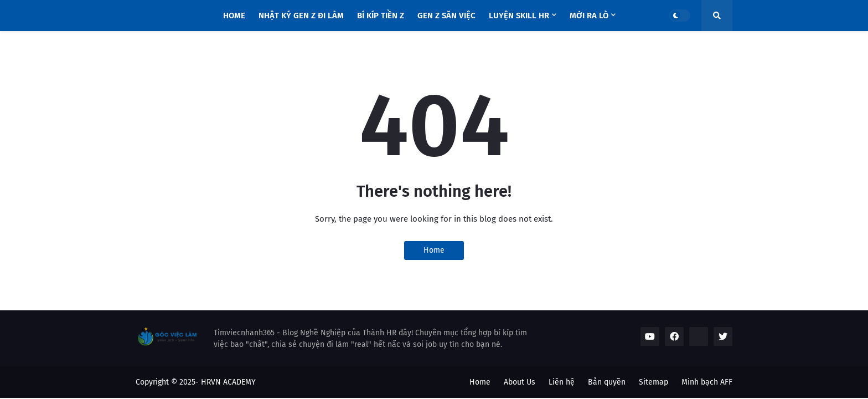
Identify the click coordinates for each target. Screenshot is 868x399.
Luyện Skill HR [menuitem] (519, 16)
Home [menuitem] (234, 16)
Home (434, 250)
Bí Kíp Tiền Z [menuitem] (381, 16)
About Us (520, 382)
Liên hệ (562, 382)
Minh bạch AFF (707, 382)
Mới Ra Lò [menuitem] (589, 16)
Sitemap (653, 382)
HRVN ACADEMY (228, 382)
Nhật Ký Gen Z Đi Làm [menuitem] (301, 16)
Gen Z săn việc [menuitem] (446, 16)
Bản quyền (607, 382)
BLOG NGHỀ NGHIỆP (170, 11)
